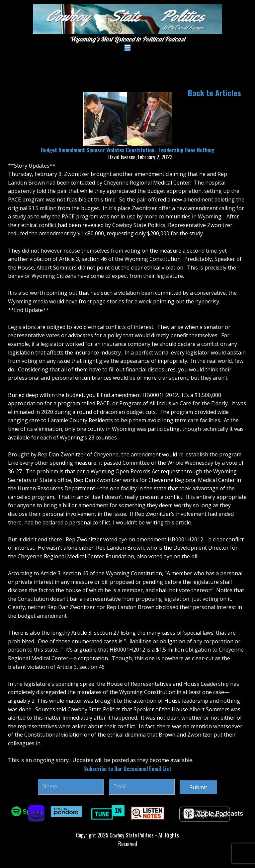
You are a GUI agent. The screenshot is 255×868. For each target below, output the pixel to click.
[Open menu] (127, 48)
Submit (198, 787)
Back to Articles (214, 93)
